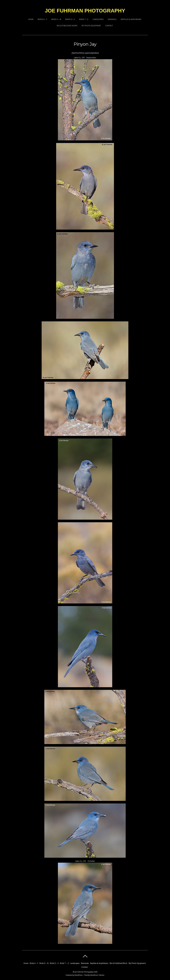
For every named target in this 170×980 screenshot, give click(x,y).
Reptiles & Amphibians (131, 19)
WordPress (79, 975)
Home (31, 19)
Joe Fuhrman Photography (84, 972)
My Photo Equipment (91, 26)
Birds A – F (42, 19)
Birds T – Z (84, 19)
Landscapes (98, 19)
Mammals (112, 19)
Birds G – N (56, 19)
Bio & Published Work (67, 26)
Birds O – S (70, 19)
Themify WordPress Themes (94, 975)
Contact (109, 26)
